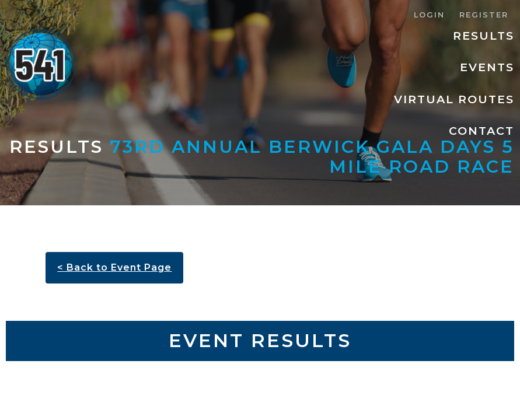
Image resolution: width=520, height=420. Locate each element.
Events (487, 67)
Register (484, 15)
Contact (481, 131)
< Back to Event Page (114, 267)
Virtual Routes (454, 99)
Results (484, 36)
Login (429, 15)
